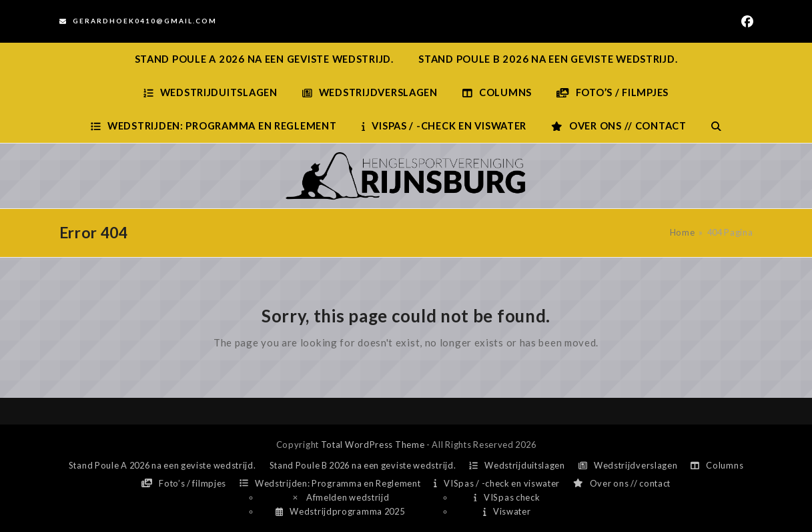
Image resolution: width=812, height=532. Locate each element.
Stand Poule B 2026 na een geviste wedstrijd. (363, 465)
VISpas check (507, 497)
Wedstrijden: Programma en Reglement (330, 483)
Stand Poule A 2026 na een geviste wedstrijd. (162, 465)
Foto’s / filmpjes (184, 483)
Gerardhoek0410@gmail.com (145, 21)
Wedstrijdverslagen (628, 465)
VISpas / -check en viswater (497, 483)
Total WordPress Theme (373, 445)
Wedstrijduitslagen (517, 465)
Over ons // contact (622, 483)
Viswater (507, 511)
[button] (716, 126)
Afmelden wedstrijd (340, 497)
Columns (717, 465)
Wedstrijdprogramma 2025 (340, 511)
